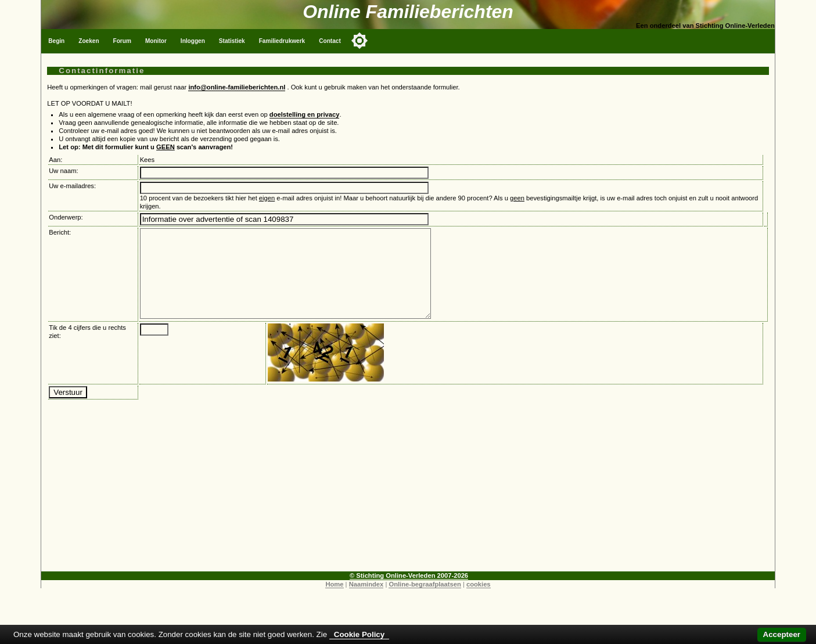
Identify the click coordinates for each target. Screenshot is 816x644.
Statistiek (232, 41)
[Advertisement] (408, 508)
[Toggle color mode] (360, 41)
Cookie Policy (359, 634)
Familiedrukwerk (282, 41)
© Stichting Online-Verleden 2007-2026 (409, 593)
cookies (479, 602)
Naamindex (366, 602)
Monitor (156, 41)
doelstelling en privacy (305, 114)
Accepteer (782, 634)
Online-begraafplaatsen (425, 602)
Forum (122, 41)
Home (334, 602)
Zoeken (89, 41)
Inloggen (193, 41)
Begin (56, 41)
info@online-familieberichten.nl (237, 87)
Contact (330, 41)
